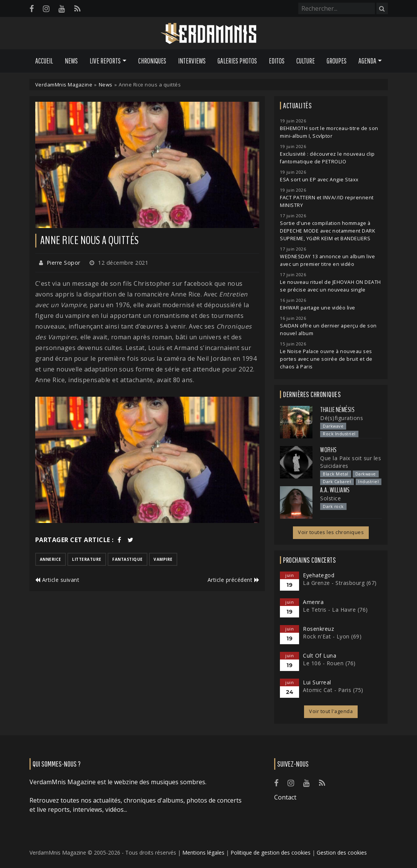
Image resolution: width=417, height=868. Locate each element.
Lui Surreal (317, 682)
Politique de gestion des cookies (271, 853)
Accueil (44, 61)
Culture (306, 61)
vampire (163, 559)
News (71, 61)
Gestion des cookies (342, 853)
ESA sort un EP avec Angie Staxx (319, 180)
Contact (285, 797)
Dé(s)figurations (342, 418)
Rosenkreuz (318, 629)
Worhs (329, 450)
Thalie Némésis (337, 410)
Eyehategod (319, 575)
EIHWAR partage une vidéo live (318, 308)
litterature (87, 559)
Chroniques (152, 61)
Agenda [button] (367, 61)
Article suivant (57, 580)
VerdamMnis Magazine (64, 85)
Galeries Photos (237, 61)
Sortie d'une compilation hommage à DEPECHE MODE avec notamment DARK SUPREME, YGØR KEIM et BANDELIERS (327, 231)
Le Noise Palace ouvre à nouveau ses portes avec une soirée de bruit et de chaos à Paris (326, 359)
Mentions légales (203, 853)
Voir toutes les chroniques (331, 532)
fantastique (128, 559)
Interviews (192, 61)
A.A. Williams (335, 490)
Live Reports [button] (105, 61)
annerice (51, 559)
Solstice (330, 498)
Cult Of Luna (320, 655)
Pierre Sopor (64, 263)
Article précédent (234, 580)
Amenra (313, 602)
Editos (277, 61)
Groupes (337, 61)
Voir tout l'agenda (331, 711)
